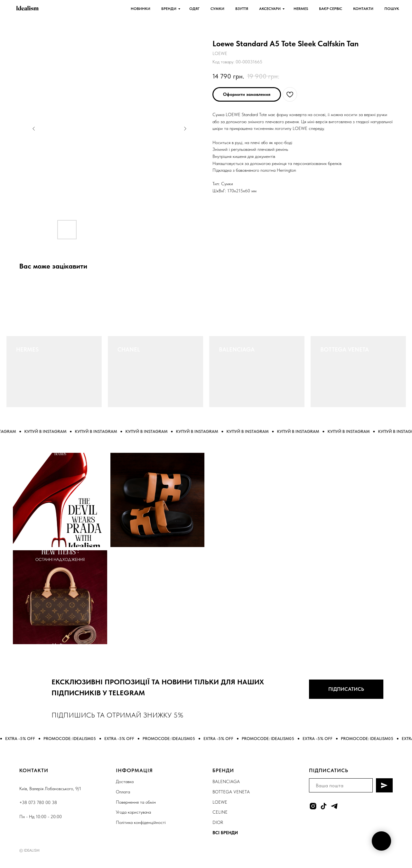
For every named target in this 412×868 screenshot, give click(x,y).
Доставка (125, 781)
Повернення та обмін (136, 802)
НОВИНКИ (140, 9)
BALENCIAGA (237, 349)
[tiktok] (324, 806)
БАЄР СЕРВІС (331, 9)
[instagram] (313, 806)
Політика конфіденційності (141, 822)
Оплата (123, 792)
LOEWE (220, 802)
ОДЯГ (194, 9)
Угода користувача (133, 812)
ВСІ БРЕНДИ (225, 833)
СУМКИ (217, 9)
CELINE (220, 812)
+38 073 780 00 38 (38, 802)
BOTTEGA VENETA (345, 349)
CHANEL (129, 349)
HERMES (301, 9)
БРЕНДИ (169, 9)
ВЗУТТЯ (242, 9)
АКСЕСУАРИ (270, 9)
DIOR (218, 822)
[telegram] (334, 806)
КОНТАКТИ (363, 9)
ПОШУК (392, 9)
